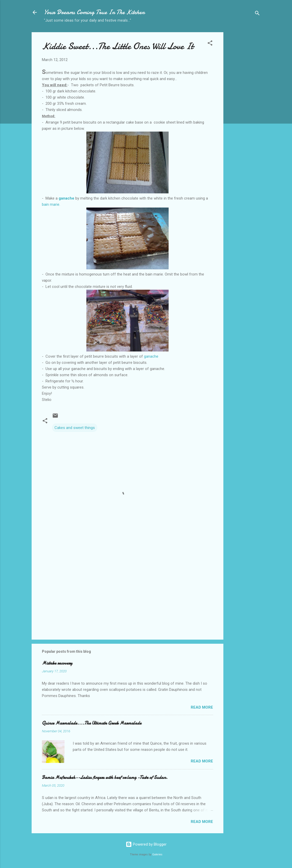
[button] (210, 44)
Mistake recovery (57, 663)
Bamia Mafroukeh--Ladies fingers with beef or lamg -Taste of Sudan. (105, 777)
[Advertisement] (244, 114)
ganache (151, 356)
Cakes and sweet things (75, 428)
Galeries (157, 854)
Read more (202, 707)
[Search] (257, 14)
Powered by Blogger (146, 844)
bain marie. (51, 204)
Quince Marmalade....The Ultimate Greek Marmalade (92, 723)
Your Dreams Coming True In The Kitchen (94, 12)
